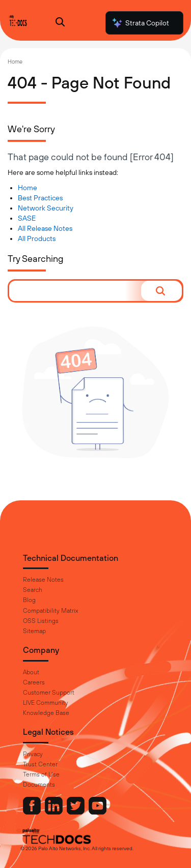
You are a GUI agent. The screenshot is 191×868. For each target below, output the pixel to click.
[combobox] (75, 291)
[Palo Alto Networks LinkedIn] (54, 812)
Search (33, 590)
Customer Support (49, 693)
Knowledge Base (46, 713)
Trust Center (40, 764)
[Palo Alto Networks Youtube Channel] (98, 812)
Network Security (46, 208)
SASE (27, 218)
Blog (29, 600)
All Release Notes (45, 228)
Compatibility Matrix (50, 611)
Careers (34, 682)
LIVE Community (46, 703)
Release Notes (43, 580)
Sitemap (34, 631)
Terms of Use (41, 774)
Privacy (33, 754)
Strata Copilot (140, 23)
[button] (161, 291)
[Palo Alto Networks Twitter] (76, 812)
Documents (39, 785)
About (31, 672)
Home (15, 62)
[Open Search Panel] (60, 23)
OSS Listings (41, 621)
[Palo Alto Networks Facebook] (33, 812)
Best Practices (40, 198)
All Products (37, 238)
